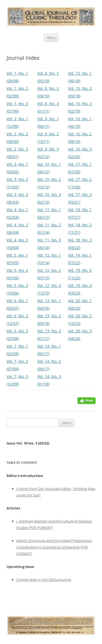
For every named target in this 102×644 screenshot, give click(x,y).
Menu (51, 37)
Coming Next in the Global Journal (44, 580)
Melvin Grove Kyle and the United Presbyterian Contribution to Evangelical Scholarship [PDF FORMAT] (54, 547)
